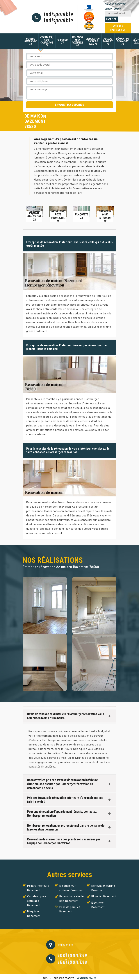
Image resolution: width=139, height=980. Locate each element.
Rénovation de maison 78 (123, 41)
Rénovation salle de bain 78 (93, 41)
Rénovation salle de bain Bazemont (72, 899)
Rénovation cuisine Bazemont (103, 888)
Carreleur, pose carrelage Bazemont (37, 901)
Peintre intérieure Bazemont (38, 888)
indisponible (58, 15)
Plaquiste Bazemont (34, 914)
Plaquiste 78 (63, 41)
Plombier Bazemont (104, 896)
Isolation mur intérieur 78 (77, 41)
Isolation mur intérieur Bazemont (72, 888)
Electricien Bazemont (98, 905)
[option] (34, 214)
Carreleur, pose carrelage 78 (47, 41)
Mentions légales (86, 978)
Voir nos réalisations (118, 28)
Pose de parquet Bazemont (70, 909)
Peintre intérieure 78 (31, 41)
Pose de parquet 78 (108, 41)
